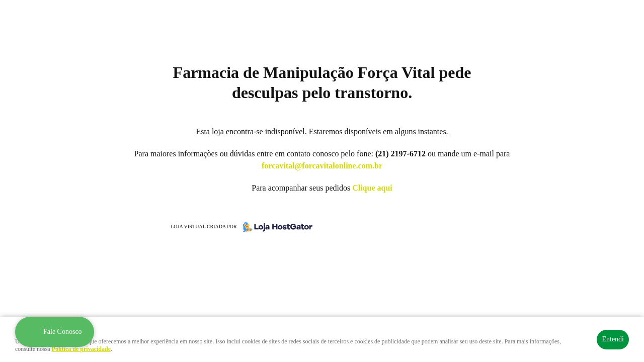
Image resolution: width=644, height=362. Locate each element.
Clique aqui (372, 188)
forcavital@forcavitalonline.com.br (322, 166)
